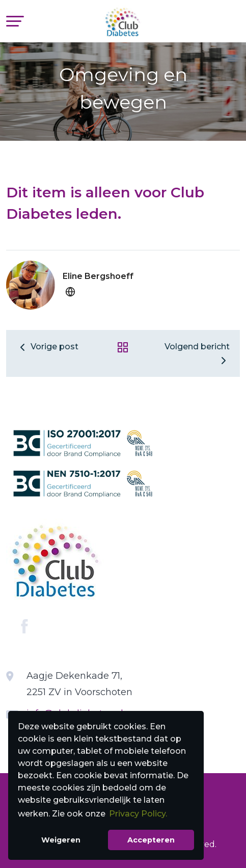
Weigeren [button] (61, 840)
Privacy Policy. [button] (138, 814)
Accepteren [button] (151, 840)
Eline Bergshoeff (98, 276)
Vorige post (47, 347)
